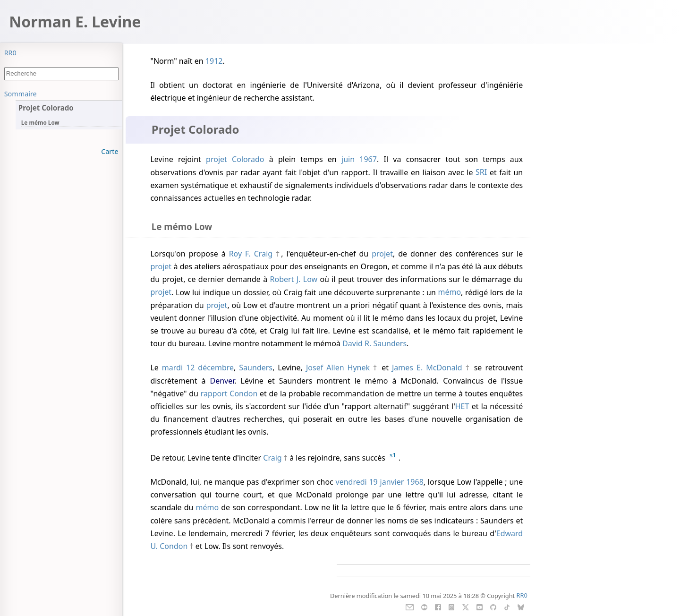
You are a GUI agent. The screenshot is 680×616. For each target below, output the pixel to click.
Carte (110, 151)
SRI (481, 172)
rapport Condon (229, 394)
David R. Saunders (374, 343)
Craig (272, 458)
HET (462, 406)
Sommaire (21, 94)
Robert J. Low (294, 279)
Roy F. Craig (251, 254)
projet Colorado (235, 159)
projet (382, 254)
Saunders (256, 368)
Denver (222, 381)
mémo (449, 292)
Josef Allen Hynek (338, 368)
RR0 (10, 53)
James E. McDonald (427, 368)
